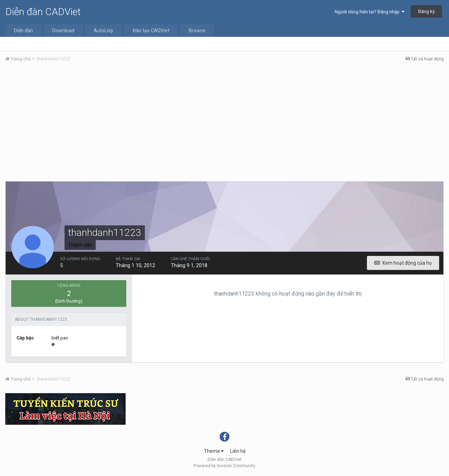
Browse (197, 31)
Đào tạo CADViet (151, 31)
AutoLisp (103, 31)
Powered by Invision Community (224, 466)
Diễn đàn (24, 31)
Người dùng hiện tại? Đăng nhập (370, 12)
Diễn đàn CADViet (43, 12)
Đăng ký (426, 11)
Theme (214, 451)
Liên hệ (238, 451)
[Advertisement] (224, 120)
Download (63, 31)
